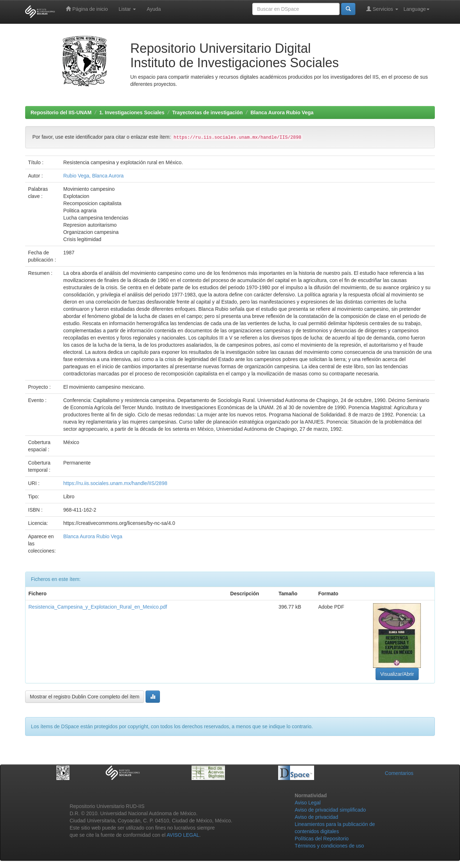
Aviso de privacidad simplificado (330, 810)
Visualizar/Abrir (397, 674)
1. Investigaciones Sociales (132, 112)
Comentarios (399, 773)
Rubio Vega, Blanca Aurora (93, 176)
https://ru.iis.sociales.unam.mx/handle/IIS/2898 (115, 483)
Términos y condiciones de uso (329, 846)
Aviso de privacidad (316, 817)
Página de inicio (87, 9)
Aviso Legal (308, 803)
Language (417, 9)
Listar (127, 9)
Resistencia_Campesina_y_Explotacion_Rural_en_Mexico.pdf (98, 607)
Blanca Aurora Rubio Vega (282, 112)
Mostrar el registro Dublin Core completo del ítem (85, 697)
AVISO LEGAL (183, 835)
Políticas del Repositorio (322, 839)
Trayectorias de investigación (207, 112)
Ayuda (154, 9)
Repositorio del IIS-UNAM (61, 112)
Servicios (382, 9)
